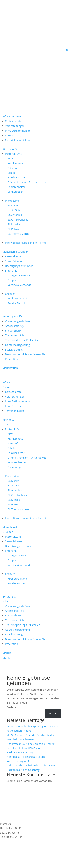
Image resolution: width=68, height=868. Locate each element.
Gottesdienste (13, 121)
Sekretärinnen (13, 261)
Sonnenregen (16, 192)
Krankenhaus (15, 163)
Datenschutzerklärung (13, 862)
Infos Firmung (13, 135)
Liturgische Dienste (19, 275)
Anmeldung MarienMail (24, 846)
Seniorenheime (17, 187)
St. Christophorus (18, 220)
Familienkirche (16, 177)
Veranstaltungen (15, 126)
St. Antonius (15, 215)
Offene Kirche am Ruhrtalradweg (27, 182)
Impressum (7, 857)
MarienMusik (10, 368)
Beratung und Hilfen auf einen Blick (26, 354)
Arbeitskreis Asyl (15, 326)
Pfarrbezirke (12, 201)
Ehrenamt (11, 271)
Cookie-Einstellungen (12, 866)
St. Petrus (13, 229)
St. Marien (14, 205)
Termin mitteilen (15, 411)
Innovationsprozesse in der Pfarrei (25, 243)
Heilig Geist (14, 210)
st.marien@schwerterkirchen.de (19, 841)
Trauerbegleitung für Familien (23, 340)
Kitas (11, 158)
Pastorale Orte (14, 154)
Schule (12, 173)
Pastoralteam (13, 256)
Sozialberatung (14, 350)
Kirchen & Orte (11, 149)
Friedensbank (13, 331)
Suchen (12, 707)
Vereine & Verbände (19, 285)
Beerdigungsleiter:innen (19, 266)
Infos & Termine (12, 116)
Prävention (12, 359)
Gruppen (13, 280)
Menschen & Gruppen (16, 252)
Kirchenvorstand (17, 298)
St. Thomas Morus (18, 234)
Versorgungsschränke (18, 321)
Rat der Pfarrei (16, 303)
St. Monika (14, 224)
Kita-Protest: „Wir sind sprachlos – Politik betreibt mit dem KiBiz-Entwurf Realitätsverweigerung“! (31, 748)
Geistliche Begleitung (17, 345)
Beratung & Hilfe (12, 316)
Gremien (10, 294)
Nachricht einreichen (17, 140)
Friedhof (13, 168)
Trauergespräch (14, 335)
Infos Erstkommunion (18, 131)
